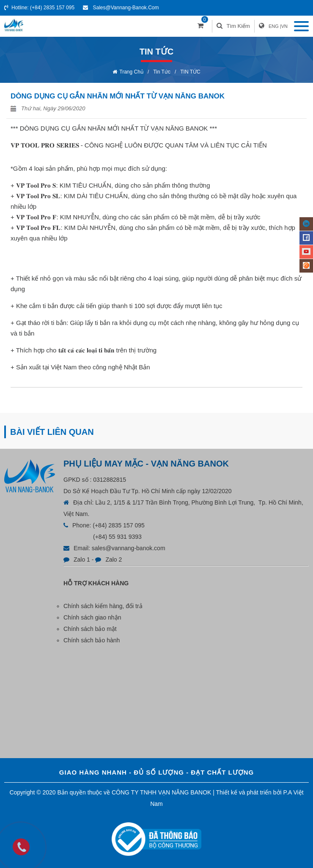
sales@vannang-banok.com (126, 8)
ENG (274, 26)
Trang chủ (131, 72)
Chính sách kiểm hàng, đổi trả (103, 606)
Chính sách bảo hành (92, 640)
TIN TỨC (190, 72)
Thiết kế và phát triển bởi (249, 792)
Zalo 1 (82, 560)
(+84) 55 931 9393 (117, 537)
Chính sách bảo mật (90, 629)
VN (284, 26)
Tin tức (162, 72)
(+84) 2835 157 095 (52, 8)
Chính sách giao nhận (92, 617)
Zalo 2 (114, 560)
